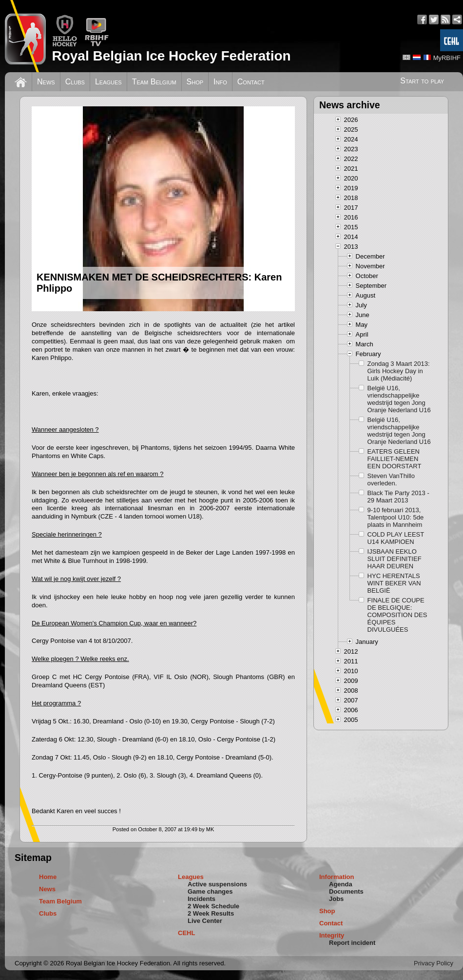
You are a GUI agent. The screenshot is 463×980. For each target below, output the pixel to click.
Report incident (352, 943)
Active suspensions (217, 884)
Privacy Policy (434, 963)
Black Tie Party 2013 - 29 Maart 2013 (398, 497)
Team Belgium (154, 82)
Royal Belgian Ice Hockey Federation (171, 56)
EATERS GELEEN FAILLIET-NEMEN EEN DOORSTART (395, 459)
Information (337, 877)
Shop (195, 82)
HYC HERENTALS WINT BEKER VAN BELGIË (394, 583)
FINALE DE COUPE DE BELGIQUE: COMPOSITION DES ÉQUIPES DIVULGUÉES (397, 615)
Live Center (205, 921)
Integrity (332, 935)
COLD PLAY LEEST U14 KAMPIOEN (396, 538)
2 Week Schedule (213, 906)
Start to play (422, 81)
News (46, 82)
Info (220, 82)
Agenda (341, 884)
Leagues (108, 82)
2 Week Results (211, 913)
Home (48, 877)
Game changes (210, 891)
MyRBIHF (447, 58)
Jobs (336, 899)
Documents (346, 891)
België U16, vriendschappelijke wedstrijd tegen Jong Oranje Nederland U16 (399, 399)
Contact (251, 82)
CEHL (186, 933)
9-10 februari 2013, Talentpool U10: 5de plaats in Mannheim (396, 517)
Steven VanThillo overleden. (391, 480)
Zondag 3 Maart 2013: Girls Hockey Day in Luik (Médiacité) (399, 371)
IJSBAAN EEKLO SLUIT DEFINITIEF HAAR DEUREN (395, 559)
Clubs (75, 82)
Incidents (202, 899)
